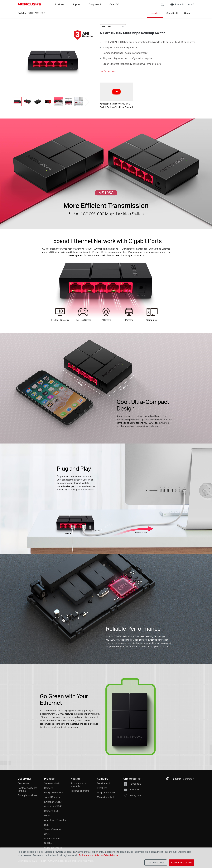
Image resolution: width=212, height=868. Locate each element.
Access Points (52, 838)
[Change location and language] (182, 4)
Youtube (131, 790)
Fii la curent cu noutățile (78, 785)
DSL (46, 825)
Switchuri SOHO (26, 13)
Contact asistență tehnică (27, 789)
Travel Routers (52, 797)
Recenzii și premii (80, 791)
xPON (47, 834)
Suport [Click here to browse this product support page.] (188, 13)
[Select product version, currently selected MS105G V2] (113, 27)
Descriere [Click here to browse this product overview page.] (155, 13)
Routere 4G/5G (52, 811)
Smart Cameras (53, 829)
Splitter (48, 843)
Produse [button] (59, 4)
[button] (87, 102)
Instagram (132, 796)
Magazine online (106, 792)
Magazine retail (105, 797)
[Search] (162, 4)
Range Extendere (54, 792)
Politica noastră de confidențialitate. (98, 855)
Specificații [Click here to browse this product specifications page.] (172, 13)
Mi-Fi (47, 815)
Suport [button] (76, 4)
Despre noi (24, 783)
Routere (49, 788)
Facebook (132, 784)
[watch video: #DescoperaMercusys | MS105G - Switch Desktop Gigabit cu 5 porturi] (116, 92)
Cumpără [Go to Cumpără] (115, 4)
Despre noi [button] (95, 4)
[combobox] (113, 27)
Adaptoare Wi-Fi (53, 806)
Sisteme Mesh (52, 783)
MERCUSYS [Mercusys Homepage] (29, 4)
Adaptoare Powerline (56, 820)
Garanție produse (27, 795)
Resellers (102, 788)
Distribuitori (103, 783)
